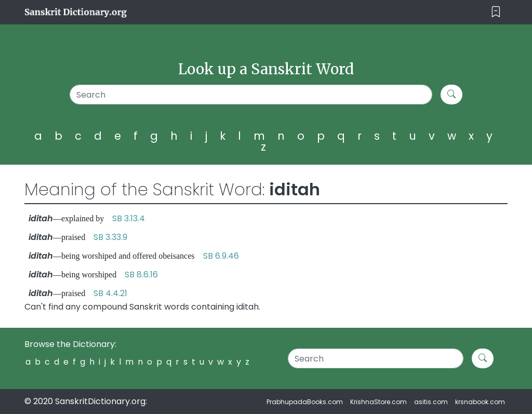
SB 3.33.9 (110, 237)
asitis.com (431, 402)
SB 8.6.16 (141, 275)
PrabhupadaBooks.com (305, 402)
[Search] (251, 95)
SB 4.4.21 (110, 293)
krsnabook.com (480, 402)
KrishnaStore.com (378, 402)
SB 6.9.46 (221, 256)
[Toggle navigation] (496, 12)
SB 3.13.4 (129, 218)
